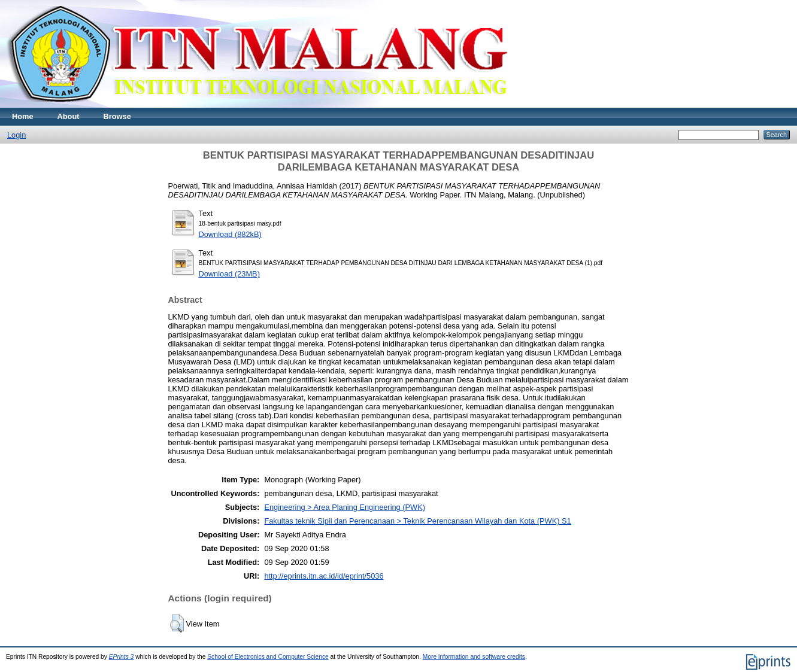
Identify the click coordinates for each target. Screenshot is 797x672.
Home (23, 116)
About (69, 116)
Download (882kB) (230, 234)
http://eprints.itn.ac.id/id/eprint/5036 (324, 576)
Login (16, 135)
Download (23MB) (229, 274)
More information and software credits (474, 657)
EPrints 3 (122, 657)
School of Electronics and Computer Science (268, 657)
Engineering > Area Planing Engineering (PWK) (345, 507)
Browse (117, 116)
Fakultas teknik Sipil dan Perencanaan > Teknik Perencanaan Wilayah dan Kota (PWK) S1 (417, 521)
